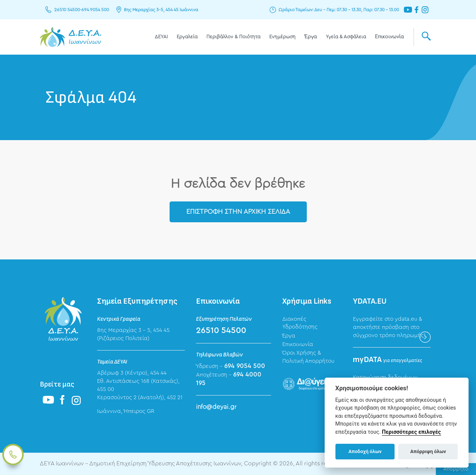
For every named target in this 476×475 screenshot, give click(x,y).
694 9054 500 (95, 10)
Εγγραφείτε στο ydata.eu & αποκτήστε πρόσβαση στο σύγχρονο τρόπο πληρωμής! (389, 327)
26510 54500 (67, 10)
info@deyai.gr (216, 407)
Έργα (311, 37)
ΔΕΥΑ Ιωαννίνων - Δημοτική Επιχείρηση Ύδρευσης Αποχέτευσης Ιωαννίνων (70, 37)
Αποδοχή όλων (365, 451)
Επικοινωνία (389, 37)
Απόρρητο (456, 469)
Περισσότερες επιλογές (411, 432)
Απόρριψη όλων (428, 451)
